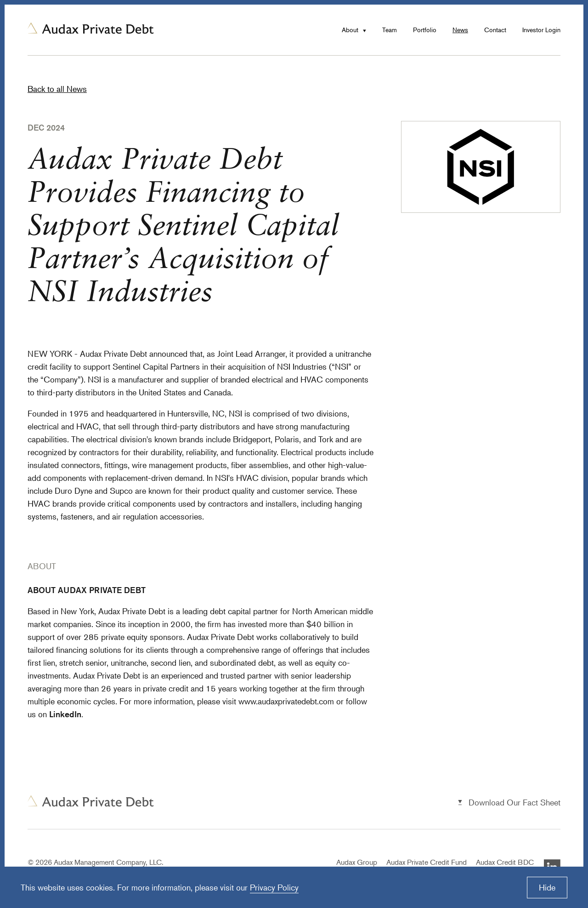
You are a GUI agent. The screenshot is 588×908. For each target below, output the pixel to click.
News (460, 30)
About (350, 30)
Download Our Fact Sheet (514, 802)
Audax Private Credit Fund (427, 862)
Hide (547, 887)
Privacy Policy (274, 887)
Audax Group (357, 862)
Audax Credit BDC (505, 862)
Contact (495, 30)
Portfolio (425, 30)
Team (390, 30)
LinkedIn (65, 714)
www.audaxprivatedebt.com (286, 701)
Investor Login (541, 30)
